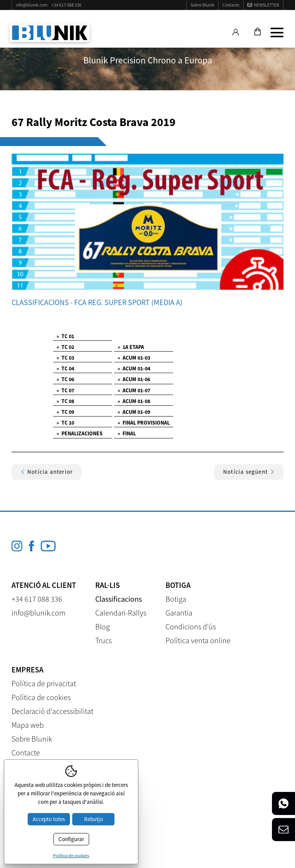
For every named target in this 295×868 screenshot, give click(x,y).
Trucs (104, 640)
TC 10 (65, 423)
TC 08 (65, 401)
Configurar (71, 839)
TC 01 (65, 336)
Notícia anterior (46, 472)
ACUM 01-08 (134, 401)
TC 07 (65, 390)
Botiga (176, 599)
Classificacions (118, 599)
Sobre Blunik (202, 5)
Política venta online (198, 640)
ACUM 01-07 (134, 390)
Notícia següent (249, 472)
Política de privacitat (44, 683)
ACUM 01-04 (134, 368)
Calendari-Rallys (121, 613)
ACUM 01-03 (134, 358)
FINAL (127, 433)
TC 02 (65, 347)
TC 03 (65, 358)
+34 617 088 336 (66, 5)
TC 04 (65, 368)
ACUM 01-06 (134, 379)
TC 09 (65, 412)
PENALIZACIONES (80, 433)
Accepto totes (49, 819)
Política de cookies (41, 697)
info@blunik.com (32, 5)
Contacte (231, 5)
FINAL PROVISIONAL (144, 423)
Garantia (179, 613)
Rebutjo (94, 819)
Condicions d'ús (191, 627)
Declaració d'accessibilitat (52, 711)
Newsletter (267, 5)
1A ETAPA (131, 347)
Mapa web (28, 725)
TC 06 (65, 379)
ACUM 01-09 (134, 412)
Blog (103, 627)
